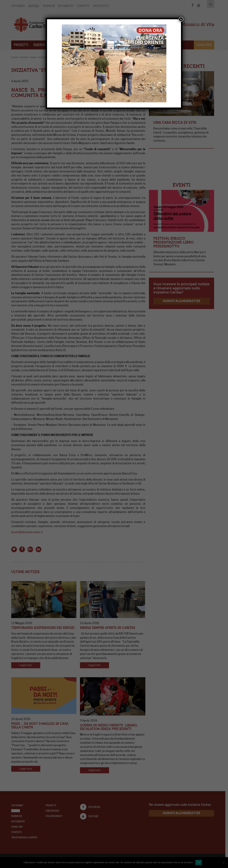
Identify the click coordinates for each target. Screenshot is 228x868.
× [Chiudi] (181, 19)
